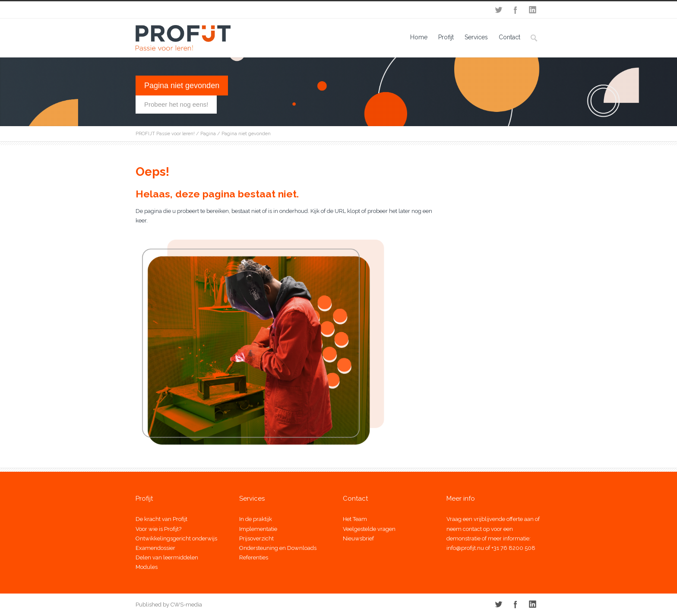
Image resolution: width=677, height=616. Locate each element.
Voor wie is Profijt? (158, 529)
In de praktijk (256, 519)
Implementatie (258, 529)
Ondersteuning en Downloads (278, 548)
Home (419, 37)
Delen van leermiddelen (167, 557)
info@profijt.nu (465, 548)
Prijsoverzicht (256, 538)
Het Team (355, 519)
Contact (509, 37)
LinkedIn (533, 10)
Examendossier (155, 548)
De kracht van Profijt (161, 519)
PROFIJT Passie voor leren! (165, 134)
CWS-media (186, 605)
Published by (152, 605)
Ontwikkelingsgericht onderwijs (176, 538)
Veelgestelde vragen (369, 529)
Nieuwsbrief (358, 538)
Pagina (208, 134)
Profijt (446, 37)
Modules (147, 567)
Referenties (254, 557)
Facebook (516, 10)
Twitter (498, 10)
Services (476, 37)
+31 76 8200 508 (513, 548)
